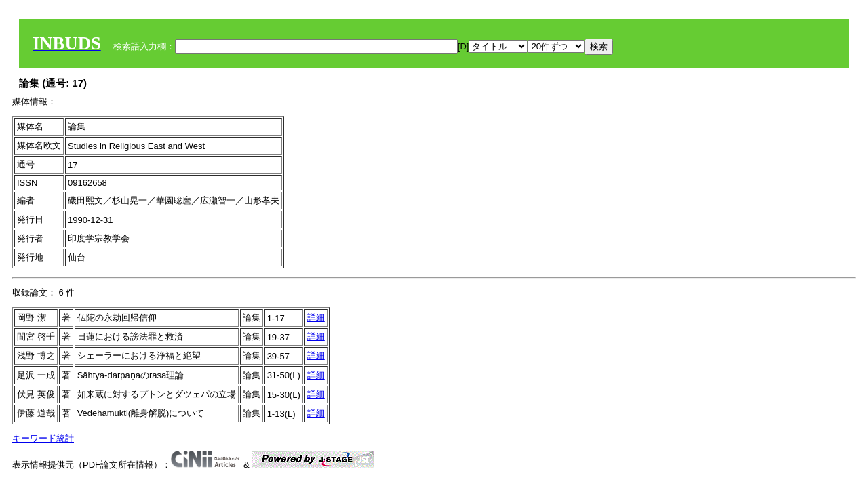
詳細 (316, 318)
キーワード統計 (43, 438)
